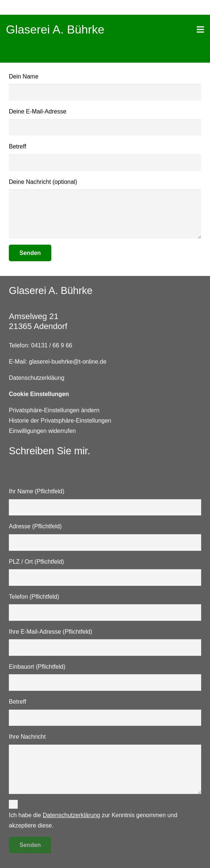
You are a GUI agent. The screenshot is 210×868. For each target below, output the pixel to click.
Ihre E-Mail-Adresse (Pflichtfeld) (105, 642)
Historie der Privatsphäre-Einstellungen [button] (60, 421)
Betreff (105, 157)
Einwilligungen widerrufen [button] (42, 431)
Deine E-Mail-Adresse (105, 122)
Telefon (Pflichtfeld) (105, 607)
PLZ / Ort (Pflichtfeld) (105, 572)
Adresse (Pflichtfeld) (105, 537)
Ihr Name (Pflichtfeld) (105, 502)
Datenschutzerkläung (37, 378)
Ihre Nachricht (105, 764)
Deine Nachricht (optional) (105, 209)
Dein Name (105, 87)
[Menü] (200, 29)
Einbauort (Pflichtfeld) (105, 677)
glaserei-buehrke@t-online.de (68, 362)
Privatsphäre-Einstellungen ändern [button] (54, 410)
